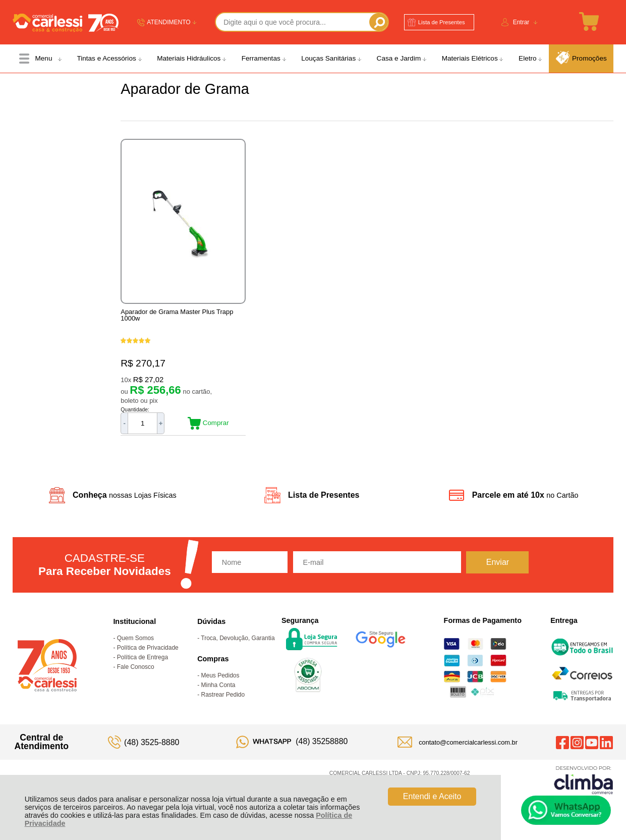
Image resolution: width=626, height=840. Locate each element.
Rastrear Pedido (223, 695)
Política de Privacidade (148, 648)
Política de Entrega (143, 657)
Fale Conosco (136, 667)
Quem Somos (135, 638)
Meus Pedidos (220, 675)
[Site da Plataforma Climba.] (584, 780)
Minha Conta (218, 685)
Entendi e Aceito (432, 796)
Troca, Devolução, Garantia (238, 638)
